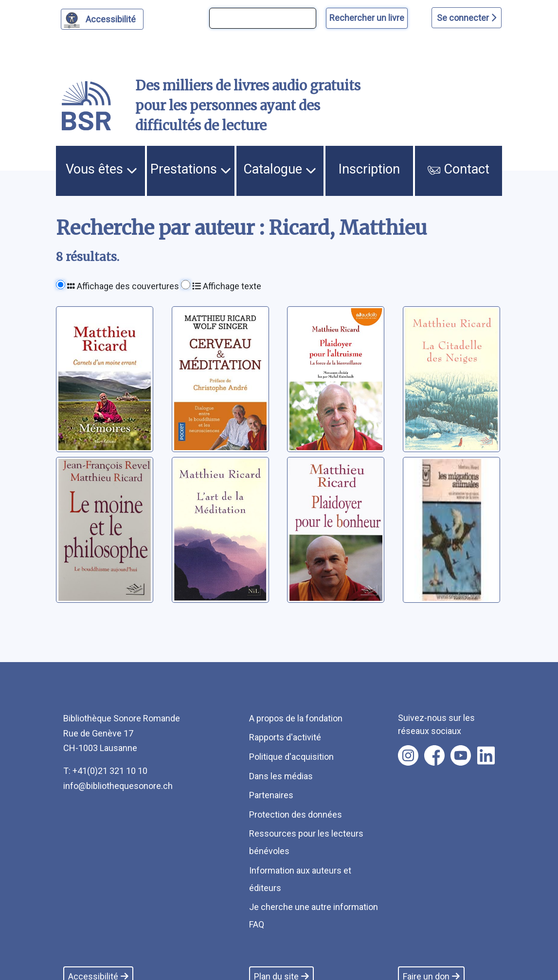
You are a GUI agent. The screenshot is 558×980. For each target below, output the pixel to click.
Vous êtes (101, 169)
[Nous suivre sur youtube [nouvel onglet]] (461, 755)
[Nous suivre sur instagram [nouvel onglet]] (408, 755)
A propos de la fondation (296, 718)
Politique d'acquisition (291, 757)
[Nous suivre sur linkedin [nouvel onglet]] (486, 755)
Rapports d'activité (285, 737)
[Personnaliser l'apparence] (102, 19)
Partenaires (271, 795)
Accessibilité (112, 18)
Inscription (369, 169)
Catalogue (280, 169)
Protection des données (296, 814)
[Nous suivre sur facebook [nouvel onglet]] (434, 755)
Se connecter (467, 18)
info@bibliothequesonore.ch (118, 786)
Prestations (191, 169)
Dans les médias (281, 776)
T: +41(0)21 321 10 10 (105, 771)
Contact (458, 169)
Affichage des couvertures (123, 286)
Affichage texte (227, 286)
